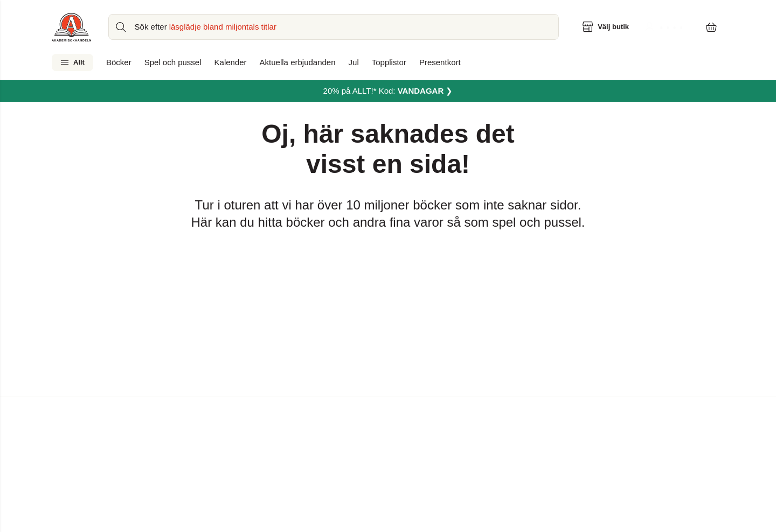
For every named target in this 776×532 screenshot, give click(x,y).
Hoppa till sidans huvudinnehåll (59, 9)
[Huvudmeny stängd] (9, 20)
